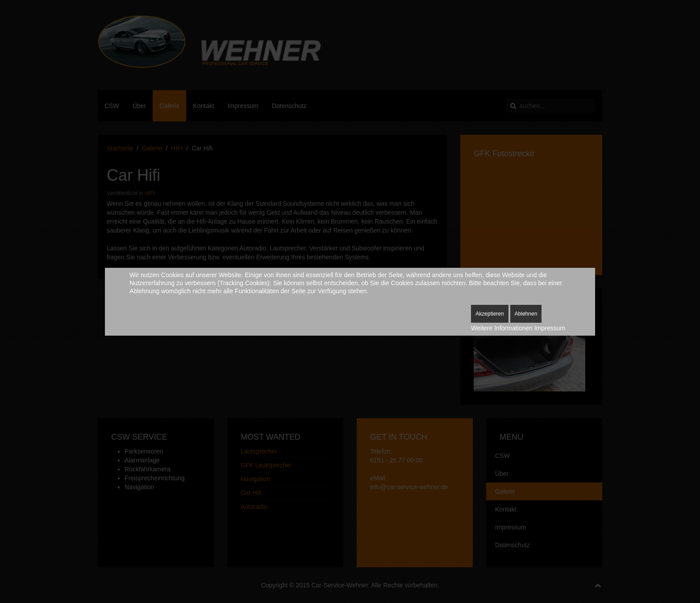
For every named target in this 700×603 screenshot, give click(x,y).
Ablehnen (526, 314)
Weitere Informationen (502, 328)
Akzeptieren (490, 314)
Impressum (550, 328)
